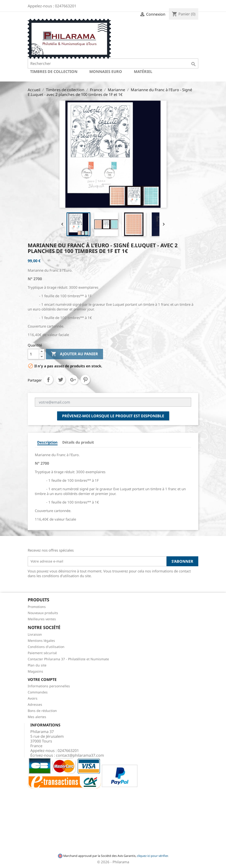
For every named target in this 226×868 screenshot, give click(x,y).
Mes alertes (37, 717)
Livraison (35, 634)
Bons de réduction (42, 711)
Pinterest (85, 380)
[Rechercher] (113, 63)
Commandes (38, 692)
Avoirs (33, 698)
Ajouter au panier (75, 354)
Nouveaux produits (43, 613)
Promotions (37, 607)
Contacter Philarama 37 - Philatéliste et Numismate (68, 659)
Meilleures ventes (42, 619)
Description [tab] (47, 442)
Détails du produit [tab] (78, 442)
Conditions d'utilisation (46, 647)
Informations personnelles (49, 686)
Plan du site (37, 665)
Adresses (35, 704)
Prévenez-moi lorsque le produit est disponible (113, 416)
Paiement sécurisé (42, 653)
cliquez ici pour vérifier (152, 856)
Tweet (61, 380)
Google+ (73, 380)
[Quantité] (33, 354)
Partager (48, 380)
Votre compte (42, 679)
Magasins (35, 671)
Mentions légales (41, 641)
